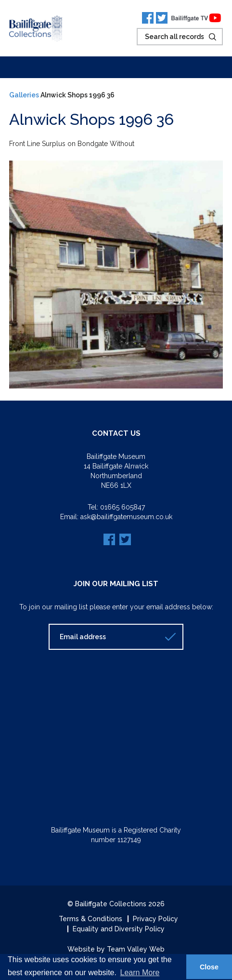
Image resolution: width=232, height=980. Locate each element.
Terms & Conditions (90, 919)
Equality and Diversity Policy (119, 929)
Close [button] (209, 967)
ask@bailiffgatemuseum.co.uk (126, 517)
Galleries (24, 95)
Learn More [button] (140, 973)
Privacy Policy (155, 919)
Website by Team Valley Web (116, 949)
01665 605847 (122, 507)
